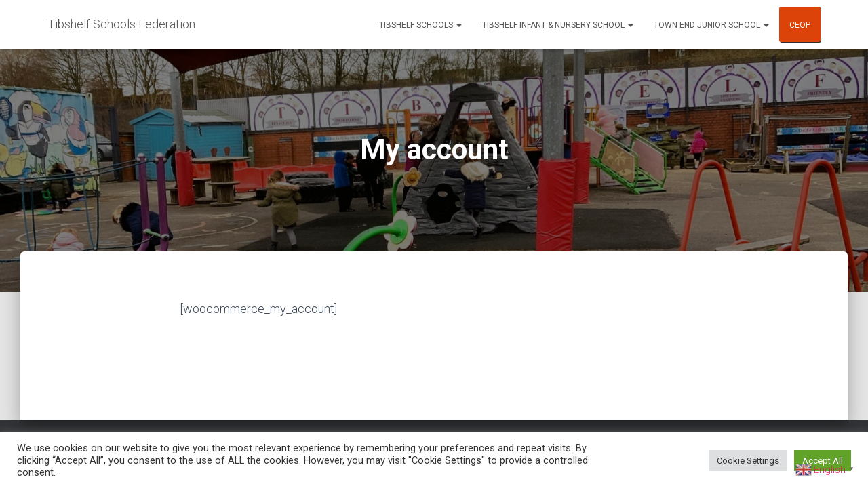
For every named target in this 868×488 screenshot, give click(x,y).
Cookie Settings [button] (748, 461)
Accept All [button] (823, 461)
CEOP (800, 25)
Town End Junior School (711, 25)
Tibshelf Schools (420, 25)
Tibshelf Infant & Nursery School (558, 25)
